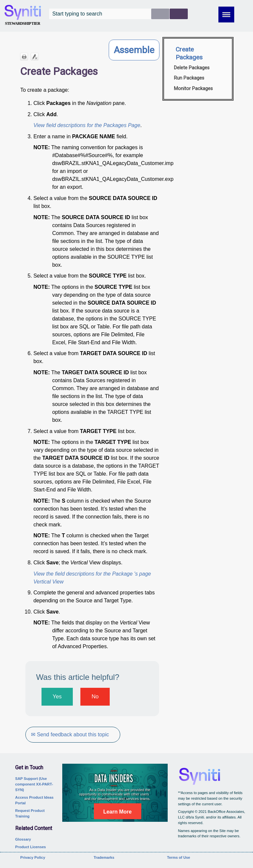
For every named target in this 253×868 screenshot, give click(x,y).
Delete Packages (192, 68)
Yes (57, 697)
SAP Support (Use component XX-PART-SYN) (34, 784)
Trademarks (104, 857)
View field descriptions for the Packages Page (87, 125)
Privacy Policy (33, 857)
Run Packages (189, 78)
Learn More (117, 812)
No (95, 697)
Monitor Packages (193, 89)
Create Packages (189, 53)
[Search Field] (118, 14)
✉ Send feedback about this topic (70, 734)
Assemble (134, 50)
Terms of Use (179, 857)
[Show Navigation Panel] (226, 15)
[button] (160, 14)
